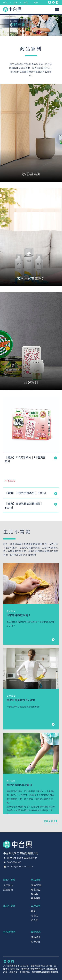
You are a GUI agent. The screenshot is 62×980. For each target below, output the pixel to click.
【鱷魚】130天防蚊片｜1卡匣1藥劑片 (25, 459)
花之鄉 (35, 920)
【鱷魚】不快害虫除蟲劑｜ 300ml (25, 493)
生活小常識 (9, 906)
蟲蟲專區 (36, 898)
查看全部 (51, 821)
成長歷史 (8, 889)
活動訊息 (36, 937)
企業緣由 (8, 885)
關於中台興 (9, 880)
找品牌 (35, 894)
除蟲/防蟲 (36, 885)
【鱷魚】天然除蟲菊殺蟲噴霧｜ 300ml (24, 505)
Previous (11, 25)
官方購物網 (9, 932)
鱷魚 (33, 911)
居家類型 (36, 889)
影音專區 (36, 942)
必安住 (35, 916)
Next (53, 25)
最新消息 (36, 932)
